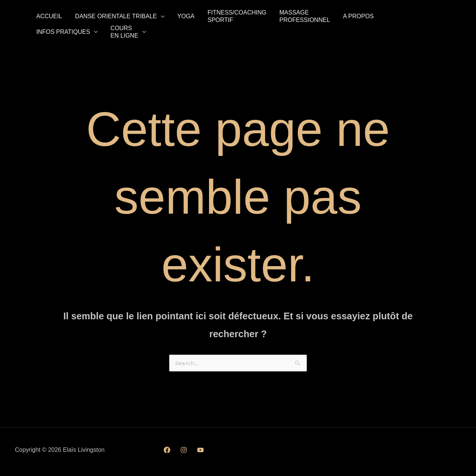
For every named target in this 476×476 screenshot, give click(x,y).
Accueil (46, 16)
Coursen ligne (47, 34)
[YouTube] (200, 454)
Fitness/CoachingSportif (218, 16)
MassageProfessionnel (280, 16)
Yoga (172, 16)
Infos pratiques (377, 16)
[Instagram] (184, 454)
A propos (328, 16)
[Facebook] (167, 454)
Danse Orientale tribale (107, 16)
